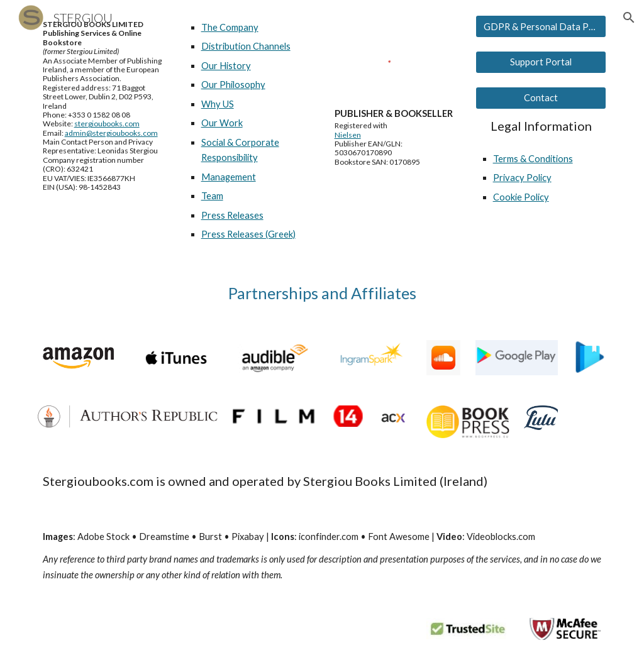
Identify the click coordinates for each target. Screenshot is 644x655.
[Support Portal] (541, 62)
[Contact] (541, 98)
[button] (629, 18)
